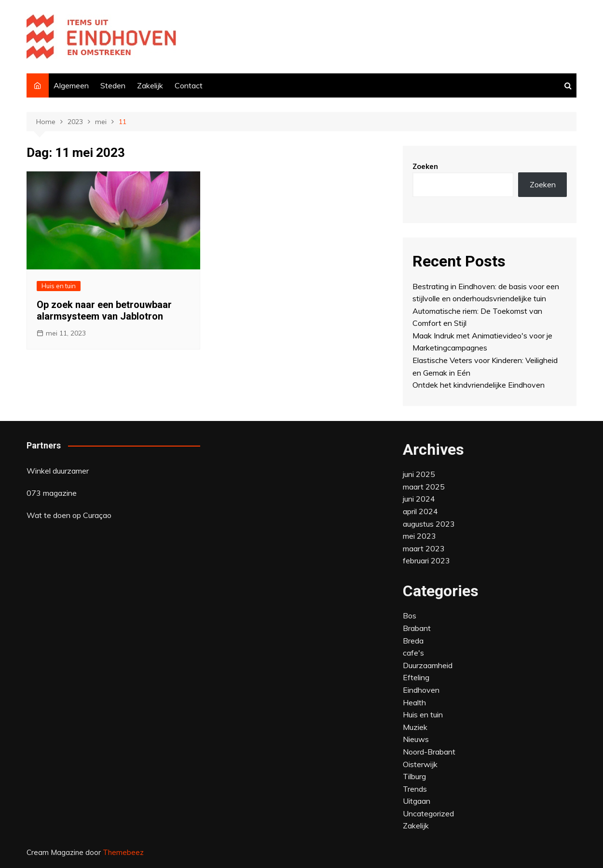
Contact (189, 85)
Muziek (415, 727)
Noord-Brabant (429, 752)
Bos (410, 616)
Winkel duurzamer (58, 471)
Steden (113, 85)
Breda (413, 641)
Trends (415, 789)
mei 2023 (419, 536)
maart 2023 (424, 548)
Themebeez (123, 852)
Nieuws (416, 739)
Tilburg (414, 776)
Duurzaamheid (428, 665)
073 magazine (52, 493)
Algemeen (71, 85)
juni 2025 (419, 474)
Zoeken (425, 166)
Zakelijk (150, 85)
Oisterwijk (420, 764)
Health (414, 702)
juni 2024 (419, 499)
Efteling (416, 677)
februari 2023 (426, 560)
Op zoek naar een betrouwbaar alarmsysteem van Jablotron (104, 310)
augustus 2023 (429, 524)
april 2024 (420, 511)
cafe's (413, 653)
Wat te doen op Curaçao (69, 515)
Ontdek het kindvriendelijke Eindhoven (479, 385)
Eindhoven (421, 690)
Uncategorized (428, 813)
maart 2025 (424, 487)
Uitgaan (417, 801)
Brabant (417, 628)
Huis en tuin (59, 286)
